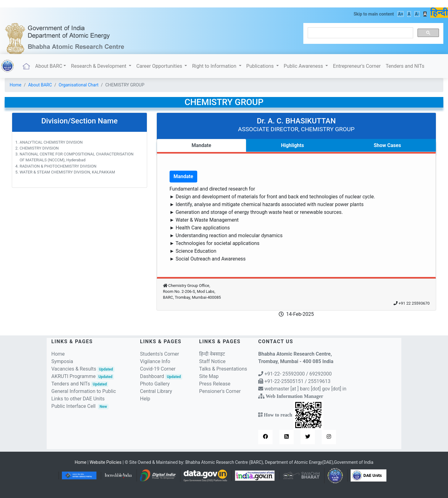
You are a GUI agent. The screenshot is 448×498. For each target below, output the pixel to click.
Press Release (215, 384)
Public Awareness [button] (304, 66)
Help (145, 399)
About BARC (40, 85)
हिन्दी (439, 13)
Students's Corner (160, 354)
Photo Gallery (155, 384)
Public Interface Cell (73, 406)
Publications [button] (261, 66)
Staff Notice (212, 361)
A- (417, 14)
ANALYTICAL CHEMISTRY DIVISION (51, 142)
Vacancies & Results (83, 369)
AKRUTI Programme (83, 376)
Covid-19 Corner (158, 369)
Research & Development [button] (99, 66)
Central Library (156, 391)
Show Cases (387, 145)
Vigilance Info (155, 361)
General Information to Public (84, 391)
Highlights (292, 145)
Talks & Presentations (223, 369)
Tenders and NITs (405, 66)
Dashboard (161, 376)
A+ (401, 14)
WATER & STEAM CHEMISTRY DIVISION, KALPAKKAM (67, 172)
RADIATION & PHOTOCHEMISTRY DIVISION (58, 166)
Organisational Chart (79, 85)
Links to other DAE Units (78, 399)
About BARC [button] (49, 66)
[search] (360, 33)
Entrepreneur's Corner (357, 66)
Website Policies (106, 462)
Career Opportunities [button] (160, 66)
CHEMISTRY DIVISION (39, 148)
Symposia (62, 361)
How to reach (293, 415)
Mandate (201, 145)
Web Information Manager (294, 396)
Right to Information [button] (215, 66)
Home (16, 85)
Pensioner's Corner (220, 391)
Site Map (209, 376)
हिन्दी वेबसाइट (212, 354)
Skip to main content (374, 14)
